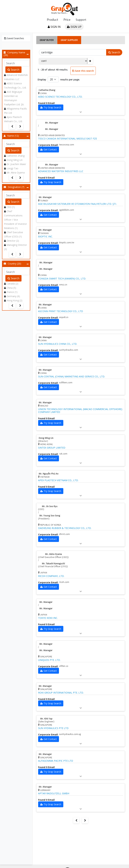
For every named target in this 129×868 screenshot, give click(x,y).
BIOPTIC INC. (45, 237)
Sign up (74, 27)
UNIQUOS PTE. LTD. (49, 660)
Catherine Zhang (16, 156)
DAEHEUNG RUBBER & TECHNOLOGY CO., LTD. (65, 528)
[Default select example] (53, 79)
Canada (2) (12, 284)
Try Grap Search (52, 107)
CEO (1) (11, 207)
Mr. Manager (52, 123)
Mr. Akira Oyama (16, 173)
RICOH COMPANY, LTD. (51, 576)
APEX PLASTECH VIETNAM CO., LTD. (58, 480)
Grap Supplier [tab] (69, 40)
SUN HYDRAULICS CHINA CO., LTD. (58, 344)
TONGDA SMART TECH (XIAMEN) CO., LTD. (62, 279)
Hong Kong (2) (14, 300)
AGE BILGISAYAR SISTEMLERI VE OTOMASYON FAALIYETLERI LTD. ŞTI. (77, 204)
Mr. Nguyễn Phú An (49, 474)
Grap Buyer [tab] (47, 40)
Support (81, 20)
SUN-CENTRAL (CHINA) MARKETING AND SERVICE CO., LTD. (72, 377)
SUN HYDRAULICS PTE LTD (53, 728)
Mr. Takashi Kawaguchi (53, 564)
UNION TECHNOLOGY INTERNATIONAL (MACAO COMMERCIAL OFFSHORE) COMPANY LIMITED (80, 411)
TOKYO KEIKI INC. (48, 618)
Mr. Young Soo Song (50, 516)
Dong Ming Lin (15, 160)
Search (13, 70)
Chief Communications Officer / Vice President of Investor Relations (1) (15, 220)
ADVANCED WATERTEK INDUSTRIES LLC (61, 171)
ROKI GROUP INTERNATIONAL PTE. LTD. (61, 693)
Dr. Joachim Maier (16, 164)
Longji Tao (12, 168)
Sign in (54, 27)
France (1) (12, 292)
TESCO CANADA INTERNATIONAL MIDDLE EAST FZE (68, 139)
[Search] (73, 52)
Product (52, 20)
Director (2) (13, 241)
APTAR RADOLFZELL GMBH (54, 793)
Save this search (83, 71)
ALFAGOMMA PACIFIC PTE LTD (56, 761)
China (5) (11, 288)
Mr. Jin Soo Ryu (50, 507)
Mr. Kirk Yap (46, 719)
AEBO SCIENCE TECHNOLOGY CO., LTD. (60, 97)
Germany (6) (13, 296)
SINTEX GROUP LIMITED (52, 448)
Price (67, 20)
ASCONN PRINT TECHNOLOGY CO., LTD (61, 311)
